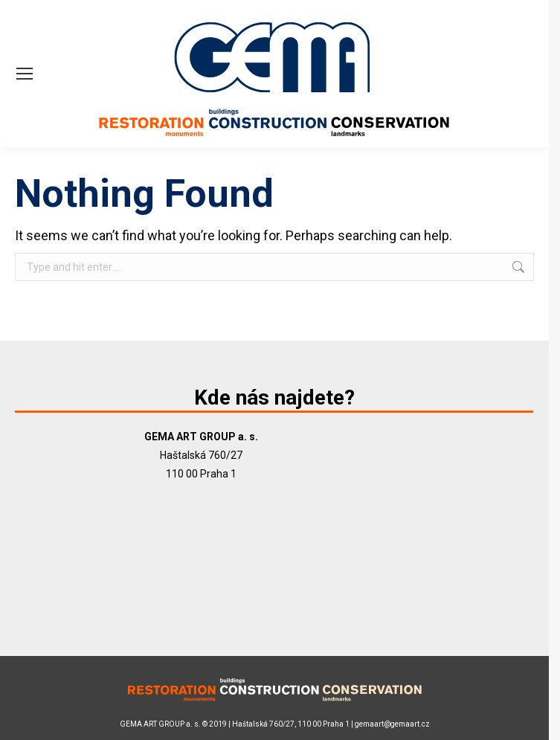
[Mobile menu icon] (25, 74)
